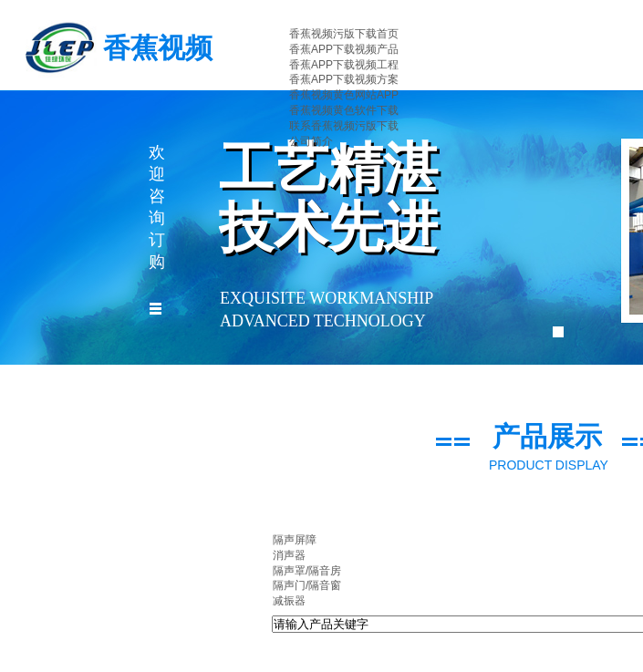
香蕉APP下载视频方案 (344, 79)
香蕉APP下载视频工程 (344, 65)
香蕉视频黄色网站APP (344, 95)
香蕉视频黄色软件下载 (344, 110)
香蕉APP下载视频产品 (344, 49)
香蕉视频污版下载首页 (344, 34)
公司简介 (311, 141)
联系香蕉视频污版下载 (344, 126)
